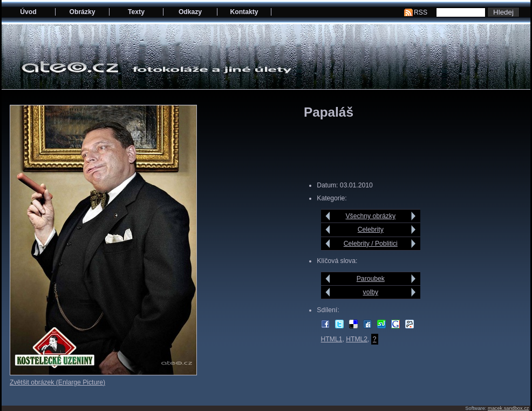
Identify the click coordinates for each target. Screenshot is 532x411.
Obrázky (83, 12)
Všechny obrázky (371, 216)
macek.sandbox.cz (508, 408)
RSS (421, 12)
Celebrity (371, 230)
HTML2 (357, 339)
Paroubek (371, 279)
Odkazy (190, 12)
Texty (136, 12)
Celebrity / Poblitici (371, 244)
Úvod (28, 12)
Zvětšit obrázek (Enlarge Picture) (57, 382)
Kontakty (244, 12)
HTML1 (332, 339)
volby (371, 292)
